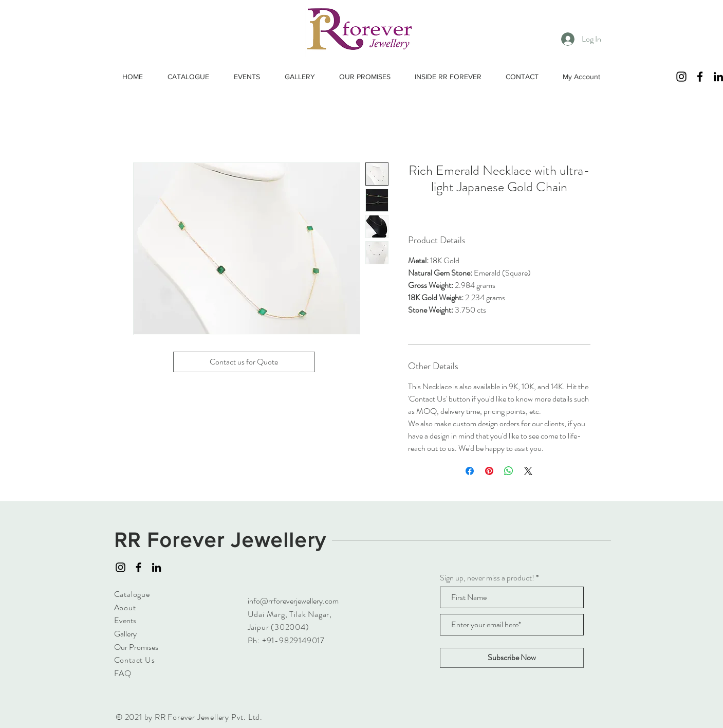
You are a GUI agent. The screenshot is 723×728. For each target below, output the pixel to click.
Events (125, 620)
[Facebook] (700, 77)
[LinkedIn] (156, 567)
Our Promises (136, 647)
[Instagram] (681, 77)
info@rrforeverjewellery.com (293, 601)
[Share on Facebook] (470, 471)
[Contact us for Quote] (244, 362)
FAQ (123, 673)
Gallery (125, 634)
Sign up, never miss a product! (487, 578)
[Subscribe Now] (512, 658)
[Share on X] (528, 471)
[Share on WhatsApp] (509, 471)
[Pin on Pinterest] (489, 471)
